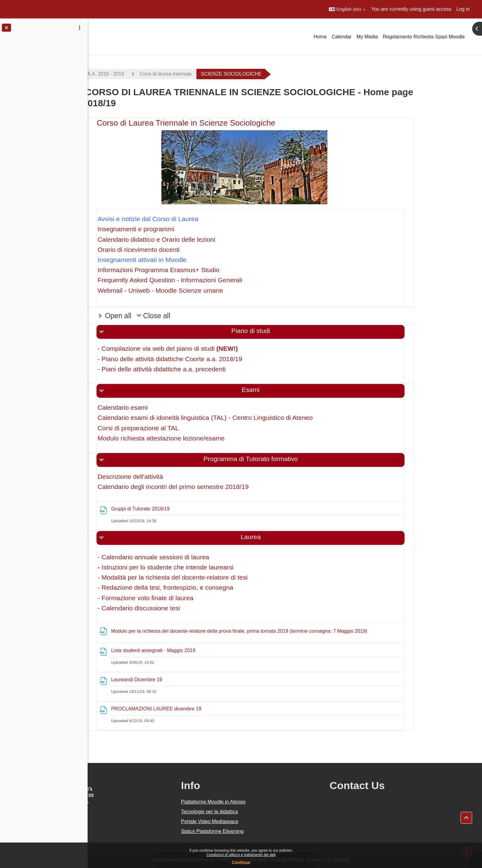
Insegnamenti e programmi (170, 229)
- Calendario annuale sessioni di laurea (188, 557)
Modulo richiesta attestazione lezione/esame (195, 438)
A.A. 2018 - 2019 (140, 74)
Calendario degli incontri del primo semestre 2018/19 (207, 487)
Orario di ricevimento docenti (173, 250)
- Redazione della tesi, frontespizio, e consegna (200, 587)
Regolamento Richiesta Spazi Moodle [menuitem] (424, 37)
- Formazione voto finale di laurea (180, 598)
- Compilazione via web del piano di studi (202, 348)
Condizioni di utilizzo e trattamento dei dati (241, 855)
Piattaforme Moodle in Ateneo (259, 802)
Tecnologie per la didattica (255, 812)
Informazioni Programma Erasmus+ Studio (193, 270)
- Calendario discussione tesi (173, 608)
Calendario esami (157, 407)
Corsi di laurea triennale (200, 74)
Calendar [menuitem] (342, 37)
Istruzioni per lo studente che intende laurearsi (202, 567)
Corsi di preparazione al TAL (172, 428)
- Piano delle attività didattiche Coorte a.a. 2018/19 (204, 359)
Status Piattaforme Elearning (258, 831)
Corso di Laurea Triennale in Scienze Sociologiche (220, 123)
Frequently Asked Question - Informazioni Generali (204, 280)
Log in (463, 9)
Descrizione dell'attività (165, 477)
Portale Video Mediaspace (255, 821)
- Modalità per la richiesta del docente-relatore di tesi (207, 577)
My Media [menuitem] (367, 37)
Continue (241, 862)
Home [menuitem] (320, 37)
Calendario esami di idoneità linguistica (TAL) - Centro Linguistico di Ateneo (239, 418)
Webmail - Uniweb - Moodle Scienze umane (195, 290)
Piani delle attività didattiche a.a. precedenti (198, 369)
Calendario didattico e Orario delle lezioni (191, 239)
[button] (347, 9)
